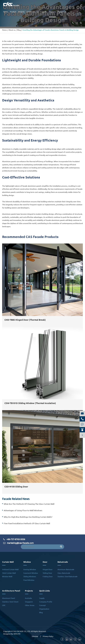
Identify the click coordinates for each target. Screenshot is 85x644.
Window (27, 562)
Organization (44, 609)
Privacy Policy (48, 636)
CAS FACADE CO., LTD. (22, 631)
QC (38, 12)
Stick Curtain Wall (9, 573)
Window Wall (7, 576)
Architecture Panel (11, 591)
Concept (42, 605)
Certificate (31, 12)
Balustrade (63, 562)
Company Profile (46, 602)
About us (52, 12)
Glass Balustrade (64, 573)
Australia (28, 598)
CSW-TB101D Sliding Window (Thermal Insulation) (30, 403)
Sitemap (35, 636)
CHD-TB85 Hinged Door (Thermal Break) (25, 320)
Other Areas (30, 605)
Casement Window (31, 573)
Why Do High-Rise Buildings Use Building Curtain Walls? (28, 517)
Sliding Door (47, 573)
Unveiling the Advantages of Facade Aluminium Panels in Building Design (51, 30)
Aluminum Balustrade (66, 569)
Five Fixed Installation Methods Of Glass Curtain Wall (27, 523)
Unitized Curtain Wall (10, 569)
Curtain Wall (8, 562)
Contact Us (62, 12)
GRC (4, 605)
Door (45, 562)
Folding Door (48, 576)
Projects (21, 12)
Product (13, 12)
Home (6, 12)
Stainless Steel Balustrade (67, 576)
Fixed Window (29, 580)
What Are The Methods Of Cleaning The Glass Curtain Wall (29, 504)
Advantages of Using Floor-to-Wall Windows (23, 510)
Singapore (29, 602)
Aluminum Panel (9, 598)
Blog (19, 30)
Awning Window (30, 569)
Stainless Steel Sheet (10, 602)
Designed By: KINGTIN (12, 634)
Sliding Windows (30, 576)
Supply (44, 12)
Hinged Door (48, 569)
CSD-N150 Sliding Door (16, 487)
